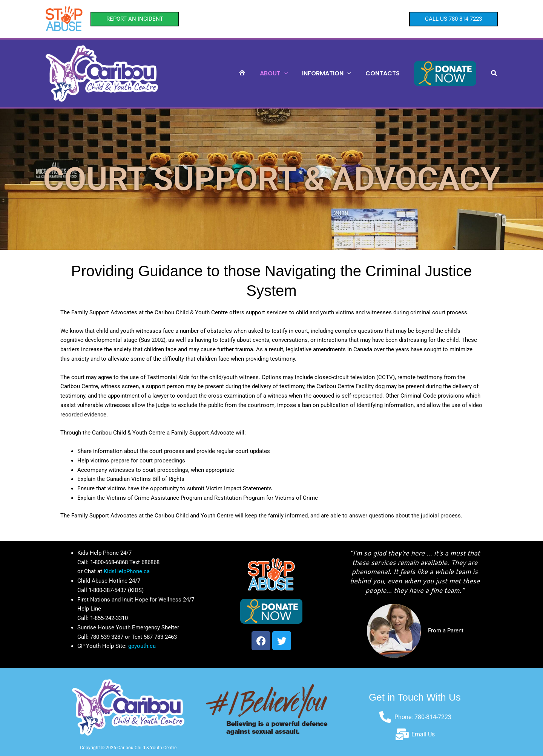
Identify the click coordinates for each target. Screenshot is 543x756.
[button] (135, 19)
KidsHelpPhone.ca (127, 571)
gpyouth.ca (142, 646)
